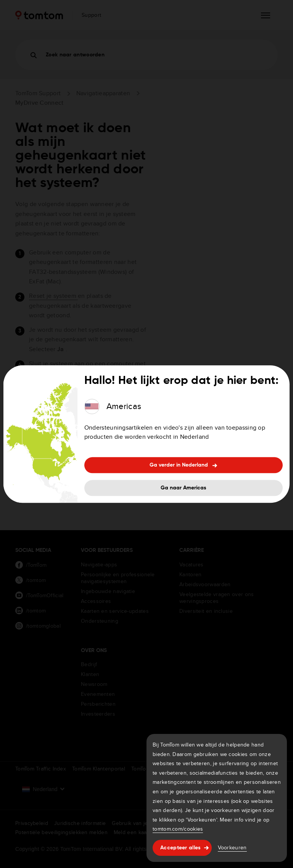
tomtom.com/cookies (178, 829)
